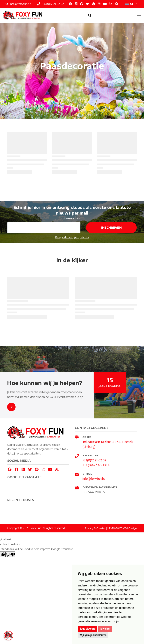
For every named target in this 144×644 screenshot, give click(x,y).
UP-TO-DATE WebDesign (122, 528)
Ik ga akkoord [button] (87, 629)
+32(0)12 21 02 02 (94, 460)
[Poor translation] (10, 554)
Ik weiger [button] (105, 629)
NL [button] (130, 4)
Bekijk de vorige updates (72, 237)
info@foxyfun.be (94, 479)
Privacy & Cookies (95, 528)
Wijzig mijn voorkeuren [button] (93, 635)
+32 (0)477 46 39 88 (96, 465)
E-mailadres (72, 218)
